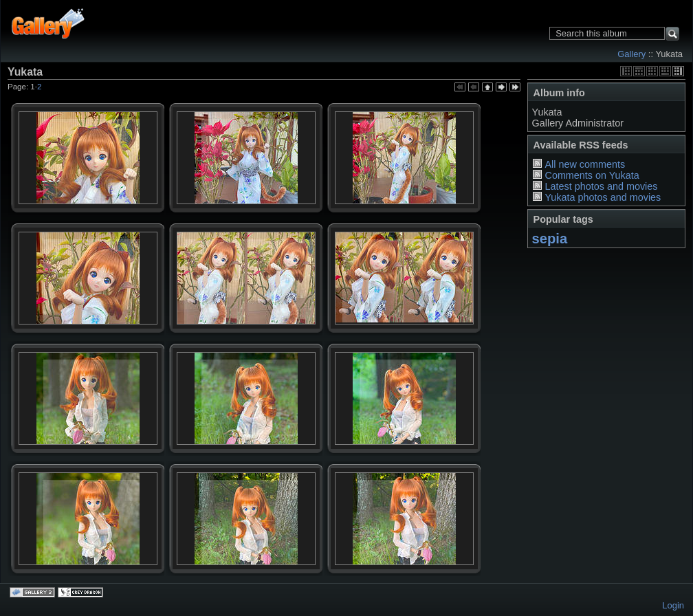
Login (673, 605)
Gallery (631, 54)
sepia (550, 239)
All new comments (585, 164)
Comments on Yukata (592, 175)
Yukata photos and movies (603, 197)
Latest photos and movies (601, 186)
